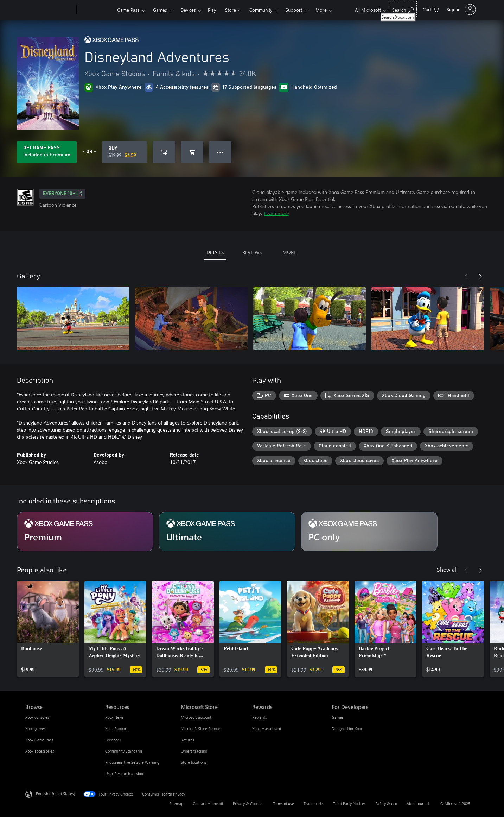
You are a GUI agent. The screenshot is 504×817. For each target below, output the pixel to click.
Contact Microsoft (208, 803)
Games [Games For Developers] (338, 717)
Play (212, 10)
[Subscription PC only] (369, 532)
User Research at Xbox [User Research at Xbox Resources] (125, 774)
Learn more (276, 213)
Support (294, 10)
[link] (48, 629)
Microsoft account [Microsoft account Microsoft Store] (196, 717)
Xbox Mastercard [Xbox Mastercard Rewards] (267, 728)
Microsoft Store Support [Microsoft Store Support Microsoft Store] (201, 728)
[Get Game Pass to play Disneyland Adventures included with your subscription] (47, 152)
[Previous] (466, 276)
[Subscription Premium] (85, 532)
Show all (447, 569)
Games (160, 10)
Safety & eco (386, 803)
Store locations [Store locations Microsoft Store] (194, 762)
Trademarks (314, 803)
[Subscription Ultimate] (227, 532)
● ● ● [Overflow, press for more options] (220, 152)
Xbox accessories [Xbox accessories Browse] (40, 751)
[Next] (480, 276)
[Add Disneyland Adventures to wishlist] (164, 152)
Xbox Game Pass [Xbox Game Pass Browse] (39, 740)
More (321, 10)
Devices (188, 10)
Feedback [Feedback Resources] (113, 740)
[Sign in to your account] (461, 10)
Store (231, 10)
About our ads (419, 803)
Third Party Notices (349, 803)
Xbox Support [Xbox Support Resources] (116, 728)
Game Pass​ (128, 10)
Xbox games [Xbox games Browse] (36, 728)
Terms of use (283, 803)
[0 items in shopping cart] (431, 9)
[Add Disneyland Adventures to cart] (192, 152)
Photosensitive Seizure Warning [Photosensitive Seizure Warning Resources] (132, 762)
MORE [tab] (289, 252)
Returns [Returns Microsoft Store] (187, 740)
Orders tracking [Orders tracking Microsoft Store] (194, 751)
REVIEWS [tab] (252, 252)
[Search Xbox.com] (403, 9)
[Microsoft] (49, 10)
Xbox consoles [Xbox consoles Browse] (37, 717)
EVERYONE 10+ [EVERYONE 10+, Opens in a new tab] (62, 194)
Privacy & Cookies (248, 803)
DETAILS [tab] (215, 252)
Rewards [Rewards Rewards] (260, 717)
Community (261, 10)
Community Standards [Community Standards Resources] (124, 751)
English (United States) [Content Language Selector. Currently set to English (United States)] (55, 794)
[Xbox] (96, 10)
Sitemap (176, 803)
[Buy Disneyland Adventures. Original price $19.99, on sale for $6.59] (125, 152)
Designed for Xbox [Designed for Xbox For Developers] (347, 728)
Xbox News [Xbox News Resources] (114, 717)
